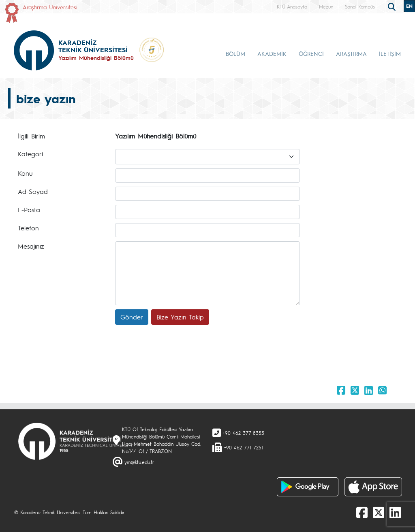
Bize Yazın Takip (180, 317)
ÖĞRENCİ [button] (311, 53)
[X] (379, 512)
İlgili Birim (31, 136)
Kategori (30, 154)
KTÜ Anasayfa (292, 6)
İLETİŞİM (390, 53)
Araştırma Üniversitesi (50, 7)
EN (409, 6)
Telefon (28, 228)
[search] (393, 6)
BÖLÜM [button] (235, 53)
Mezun (326, 6)
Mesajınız (31, 246)
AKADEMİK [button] (272, 53)
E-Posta (29, 210)
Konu (25, 173)
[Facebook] (362, 512)
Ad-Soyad (33, 191)
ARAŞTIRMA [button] (351, 53)
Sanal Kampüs (360, 6)
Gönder (132, 317)
